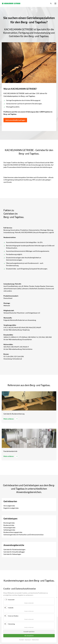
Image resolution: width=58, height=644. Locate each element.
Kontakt (22, 640)
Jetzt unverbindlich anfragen (15, 120)
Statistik (11, 608)
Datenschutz (35, 640)
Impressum (28, 640)
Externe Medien (13, 616)
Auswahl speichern (29, 632)
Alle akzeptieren (29, 636)
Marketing (12, 624)
